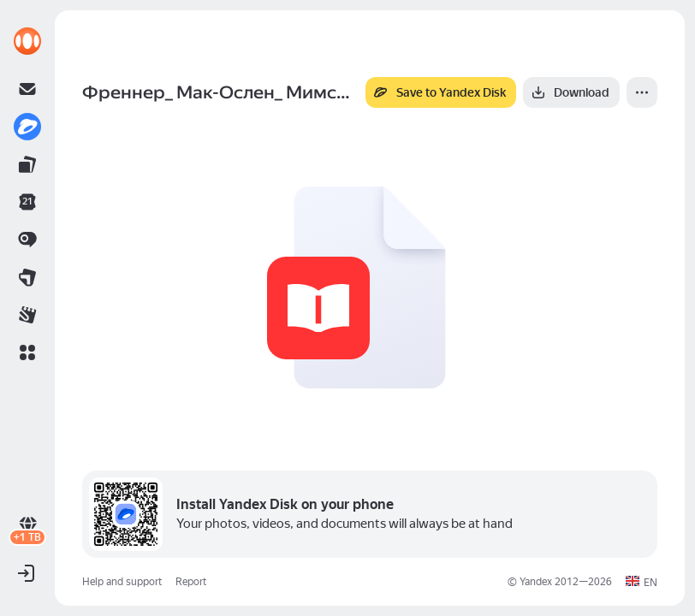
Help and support (122, 582)
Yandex (536, 582)
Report (191, 582)
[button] (27, 352)
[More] (642, 92)
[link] (27, 41)
